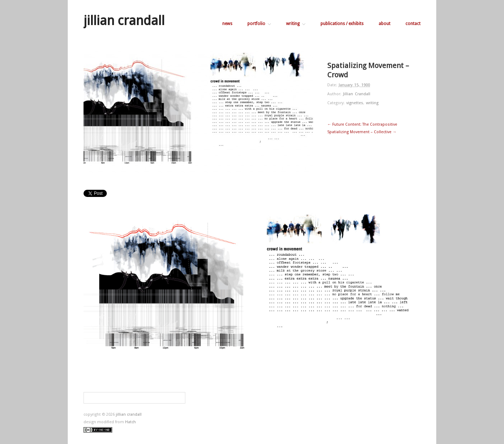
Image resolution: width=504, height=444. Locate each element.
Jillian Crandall (357, 94)
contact (413, 24)
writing (296, 24)
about (384, 24)
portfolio (259, 24)
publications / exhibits (342, 24)
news (227, 24)
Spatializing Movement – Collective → (362, 132)
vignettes (355, 103)
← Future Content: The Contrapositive (362, 124)
